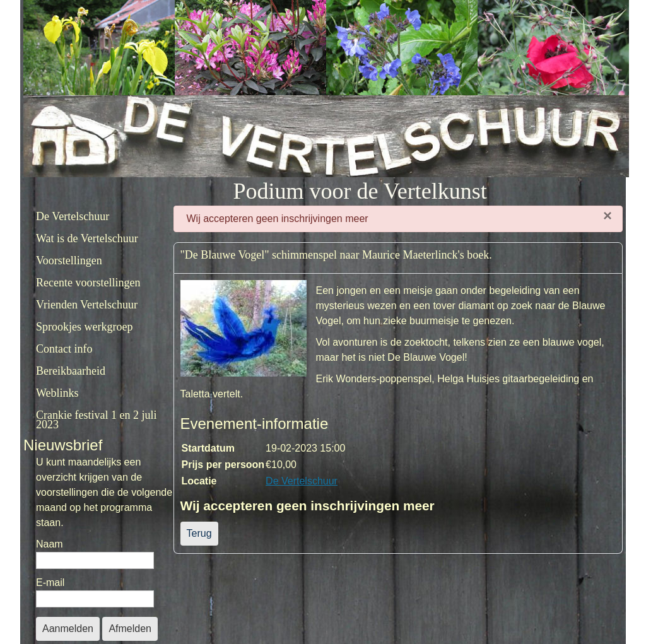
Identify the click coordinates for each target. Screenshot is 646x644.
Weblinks (57, 393)
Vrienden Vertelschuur (87, 305)
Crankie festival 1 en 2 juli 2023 (96, 420)
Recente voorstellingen (88, 283)
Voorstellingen (69, 261)
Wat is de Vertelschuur (87, 238)
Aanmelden (68, 629)
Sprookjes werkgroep (84, 327)
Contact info (64, 349)
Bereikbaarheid (71, 371)
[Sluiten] (608, 216)
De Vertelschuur (73, 216)
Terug (199, 533)
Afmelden (130, 629)
